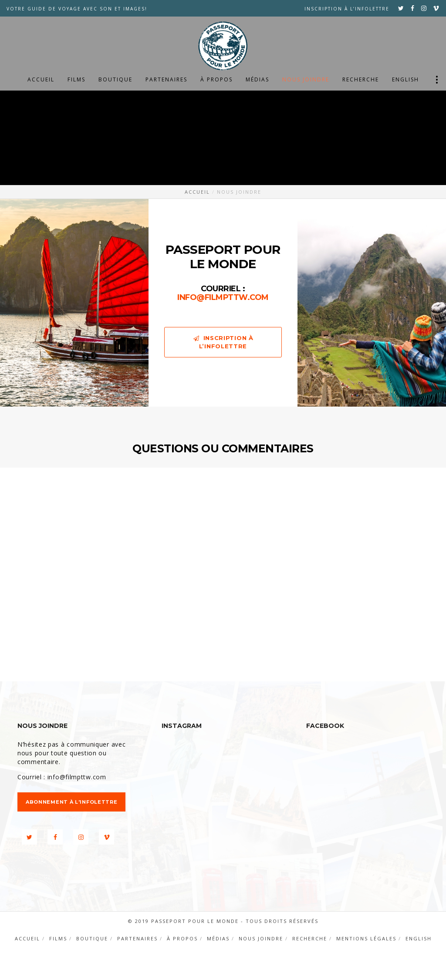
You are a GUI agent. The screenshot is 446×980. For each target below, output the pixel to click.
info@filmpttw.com (223, 297)
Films (58, 938)
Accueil (27, 938)
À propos (182, 938)
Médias (218, 938)
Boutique (92, 938)
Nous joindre (261, 938)
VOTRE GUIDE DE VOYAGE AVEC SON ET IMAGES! (77, 9)
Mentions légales (366, 938)
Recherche (310, 938)
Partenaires (137, 938)
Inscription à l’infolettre (347, 9)
